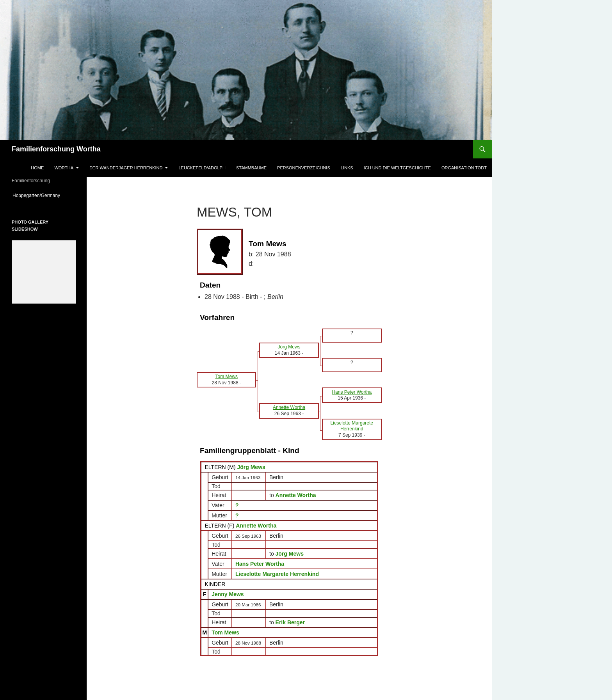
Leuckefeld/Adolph (202, 168)
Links (347, 168)
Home (37, 168)
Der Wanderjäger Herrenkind (126, 168)
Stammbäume (251, 168)
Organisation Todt (464, 168)
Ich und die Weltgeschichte (397, 168)
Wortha (64, 168)
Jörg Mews (251, 467)
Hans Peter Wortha (260, 564)
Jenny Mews (228, 594)
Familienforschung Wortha (56, 149)
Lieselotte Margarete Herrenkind (277, 574)
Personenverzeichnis (304, 168)
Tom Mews (225, 632)
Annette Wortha (256, 526)
